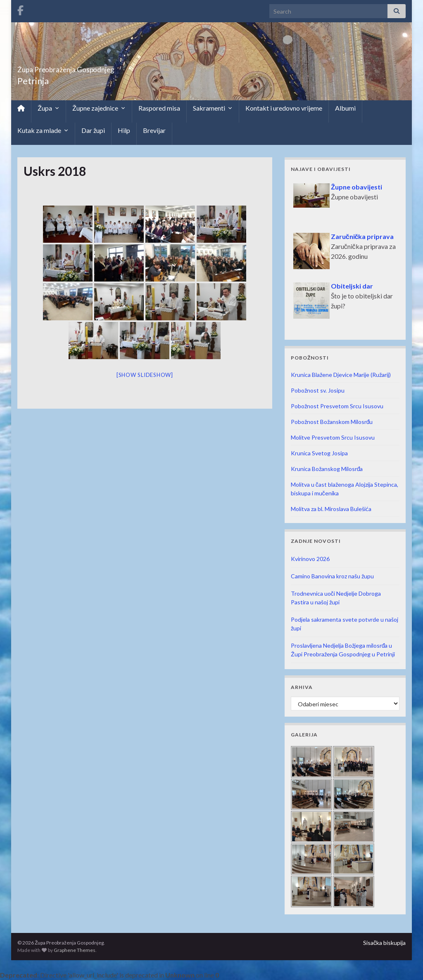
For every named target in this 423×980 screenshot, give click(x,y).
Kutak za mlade (43, 130)
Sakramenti (213, 108)
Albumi (345, 108)
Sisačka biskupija (384, 943)
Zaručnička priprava (362, 236)
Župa (49, 108)
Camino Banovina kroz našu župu (332, 576)
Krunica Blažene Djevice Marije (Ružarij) (341, 375)
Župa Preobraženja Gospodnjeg (100, 67)
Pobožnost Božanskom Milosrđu (332, 422)
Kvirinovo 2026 (310, 559)
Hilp (124, 130)
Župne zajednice (99, 108)
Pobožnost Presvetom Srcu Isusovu (337, 406)
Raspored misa (159, 108)
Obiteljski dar (352, 286)
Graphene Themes (75, 950)
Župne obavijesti (356, 187)
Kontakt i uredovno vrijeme (284, 108)
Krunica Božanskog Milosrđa (327, 469)
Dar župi (93, 130)
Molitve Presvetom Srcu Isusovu (333, 437)
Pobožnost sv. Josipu (318, 390)
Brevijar (154, 130)
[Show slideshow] (145, 375)
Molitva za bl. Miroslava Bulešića (331, 509)
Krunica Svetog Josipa (319, 453)
